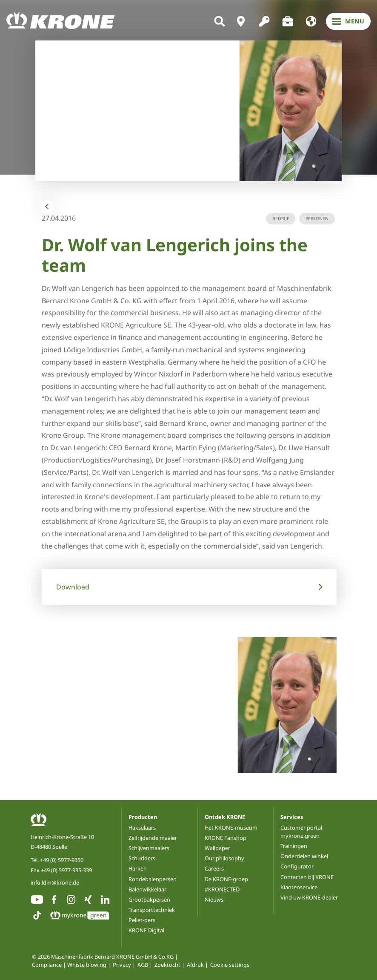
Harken (138, 868)
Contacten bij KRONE (307, 877)
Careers (214, 868)
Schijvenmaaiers (149, 848)
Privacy (122, 965)
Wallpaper (217, 848)
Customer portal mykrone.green (301, 832)
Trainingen (294, 846)
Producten (143, 817)
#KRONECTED (222, 889)
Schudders (142, 858)
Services (292, 817)
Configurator (297, 866)
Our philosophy (224, 858)
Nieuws (214, 900)
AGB (143, 965)
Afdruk (195, 965)
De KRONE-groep (226, 879)
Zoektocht (167, 965)
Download (73, 587)
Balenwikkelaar (147, 889)
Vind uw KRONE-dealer (309, 897)
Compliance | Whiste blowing (69, 965)
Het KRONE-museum (231, 828)
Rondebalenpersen (153, 879)
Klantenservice (299, 887)
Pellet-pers (142, 920)
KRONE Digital (146, 930)
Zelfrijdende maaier (153, 838)
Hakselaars (142, 828)
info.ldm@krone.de (55, 882)
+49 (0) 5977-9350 (62, 860)
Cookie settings (230, 965)
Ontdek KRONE (225, 817)
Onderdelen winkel (304, 856)
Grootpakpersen (149, 900)
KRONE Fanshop (226, 838)
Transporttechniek (152, 910)
